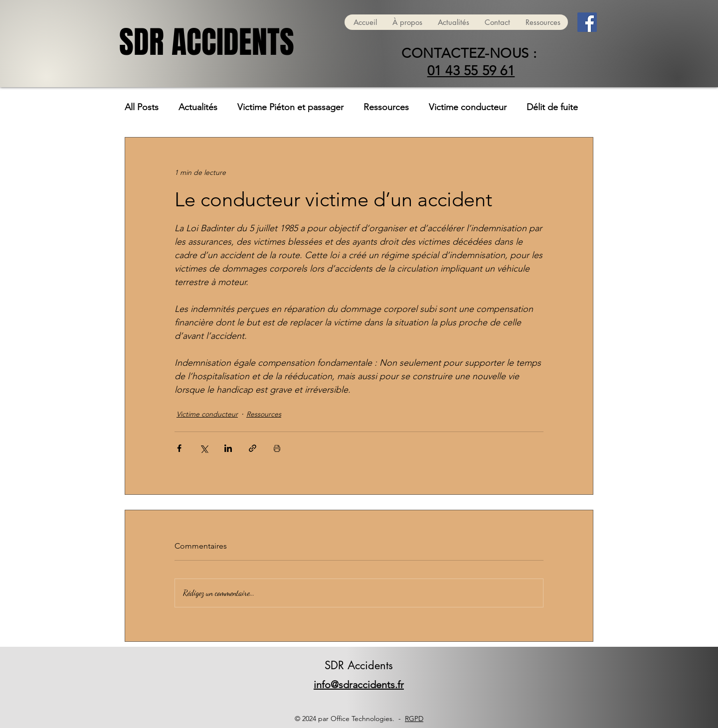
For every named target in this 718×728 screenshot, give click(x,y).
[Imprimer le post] (277, 448)
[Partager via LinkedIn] (228, 448)
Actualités (198, 107)
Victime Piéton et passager (290, 107)
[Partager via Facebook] (179, 448)
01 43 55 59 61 (471, 71)
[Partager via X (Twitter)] (204, 448)
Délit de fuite (552, 107)
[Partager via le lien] (253, 448)
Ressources (386, 107)
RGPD (414, 719)
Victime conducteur (468, 107)
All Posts (142, 107)
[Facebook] (587, 22)
